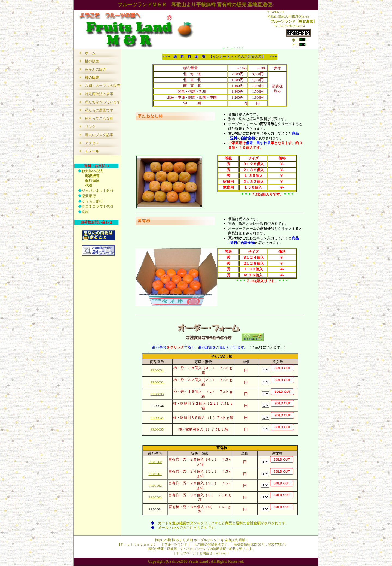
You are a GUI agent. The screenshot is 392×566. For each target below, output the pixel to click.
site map (221, 553)
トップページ (186, 553)
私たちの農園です (99, 110)
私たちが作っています (103, 102)
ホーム (90, 53)
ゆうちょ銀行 (92, 201)
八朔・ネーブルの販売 (103, 86)
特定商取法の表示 (99, 94)
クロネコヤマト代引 (98, 206)
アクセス (92, 143)
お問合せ (206, 553)
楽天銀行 (89, 196)
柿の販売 (92, 78)
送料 (85, 212)
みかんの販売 (96, 69)
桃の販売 (92, 61)
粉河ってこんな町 (99, 118)
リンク (90, 127)
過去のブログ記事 (99, 135)
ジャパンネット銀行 (98, 191)
